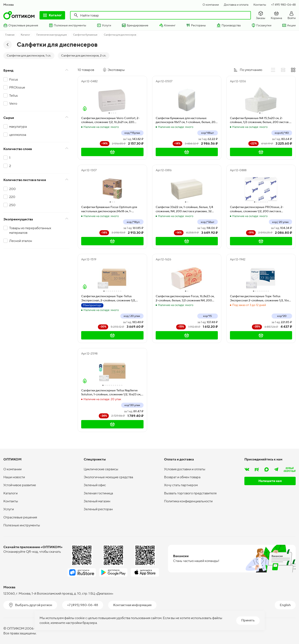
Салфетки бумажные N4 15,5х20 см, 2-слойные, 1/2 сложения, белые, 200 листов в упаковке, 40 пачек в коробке (260, 120)
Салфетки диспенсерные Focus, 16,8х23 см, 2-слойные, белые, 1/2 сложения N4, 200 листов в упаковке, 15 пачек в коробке (185, 298)
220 (12, 197)
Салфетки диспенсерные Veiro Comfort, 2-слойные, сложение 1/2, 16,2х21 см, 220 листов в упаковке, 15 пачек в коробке (110, 120)
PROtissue (17, 87)
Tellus (13, 96)
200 (12, 189)
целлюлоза (18, 135)
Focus (14, 79)
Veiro (13, 103)
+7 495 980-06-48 (283, 5)
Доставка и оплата (236, 5)
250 (12, 205)
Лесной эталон (21, 241)
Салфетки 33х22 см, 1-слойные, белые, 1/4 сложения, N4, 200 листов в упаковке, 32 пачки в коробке (184, 209)
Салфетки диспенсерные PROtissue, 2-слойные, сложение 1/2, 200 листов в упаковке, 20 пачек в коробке (257, 209)
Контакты (260, 5)
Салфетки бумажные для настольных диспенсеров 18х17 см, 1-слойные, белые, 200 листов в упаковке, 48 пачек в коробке (187, 120)
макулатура (18, 127)
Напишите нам (270, 481)
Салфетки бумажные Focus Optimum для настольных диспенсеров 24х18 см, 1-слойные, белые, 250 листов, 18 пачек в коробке (109, 209)
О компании (211, 5)
